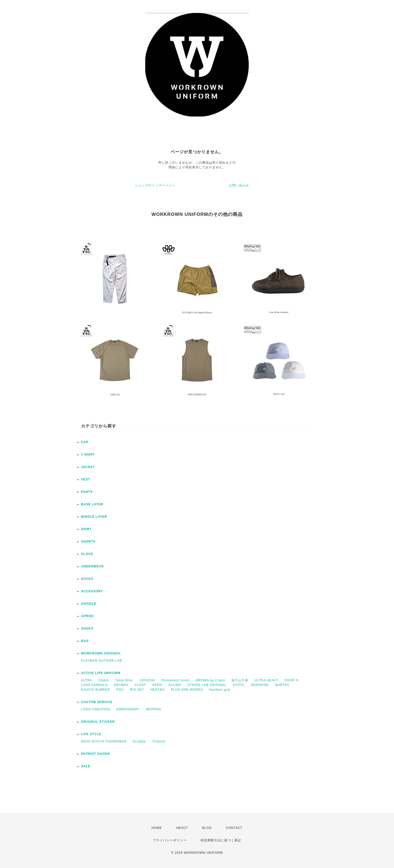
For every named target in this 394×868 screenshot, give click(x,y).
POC (120, 690)
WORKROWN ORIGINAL (101, 653)
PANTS (87, 492)
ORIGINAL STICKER (98, 722)
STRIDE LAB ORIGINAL (207, 685)
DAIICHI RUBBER (95, 690)
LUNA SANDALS (94, 685)
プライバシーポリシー (170, 840)
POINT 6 (291, 680)
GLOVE (87, 554)
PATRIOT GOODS (96, 754)
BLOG (207, 828)
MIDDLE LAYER (94, 517)
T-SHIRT (88, 455)
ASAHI (104, 680)
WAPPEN (154, 709)
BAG (85, 641)
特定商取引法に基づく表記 (221, 840)
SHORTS (88, 542)
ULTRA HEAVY (266, 680)
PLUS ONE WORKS (187, 690)
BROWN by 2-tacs (210, 680)
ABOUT (182, 828)
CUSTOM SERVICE (97, 702)
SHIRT (86, 529)
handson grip (220, 690)
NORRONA (260, 685)
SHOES (87, 629)
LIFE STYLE (91, 734)
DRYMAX (121, 685)
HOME (157, 828)
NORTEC (282, 685)
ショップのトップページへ (155, 185)
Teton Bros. (125, 680)
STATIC (239, 685)
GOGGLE (89, 604)
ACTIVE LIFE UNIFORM (101, 673)
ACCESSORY (92, 591)
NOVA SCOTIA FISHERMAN (104, 741)
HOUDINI (148, 680)
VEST (86, 479)
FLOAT (141, 685)
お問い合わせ (239, 185)
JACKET (88, 467)
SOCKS (87, 579)
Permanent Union (176, 680)
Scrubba (139, 741)
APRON (87, 616)
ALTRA (87, 680)
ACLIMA (175, 685)
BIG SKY (137, 690)
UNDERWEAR (92, 566)
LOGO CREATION (96, 709)
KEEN (157, 685)
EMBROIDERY (128, 709)
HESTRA (158, 690)
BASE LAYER (92, 504)
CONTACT (234, 828)
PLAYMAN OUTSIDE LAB (101, 661)
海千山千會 (240, 680)
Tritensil (159, 741)
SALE (86, 766)
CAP (85, 442)
